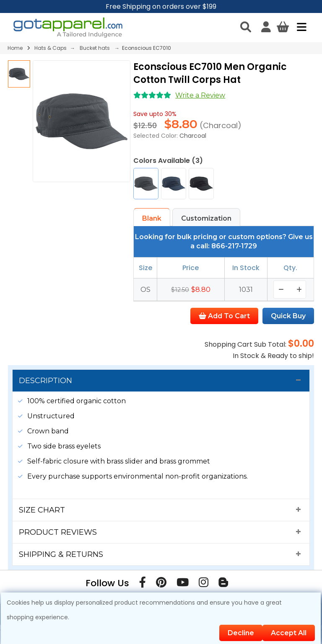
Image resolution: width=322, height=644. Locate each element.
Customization (206, 218)
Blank (152, 218)
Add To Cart (224, 316)
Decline (241, 633)
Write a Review (200, 95)
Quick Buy (288, 316)
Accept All (289, 633)
